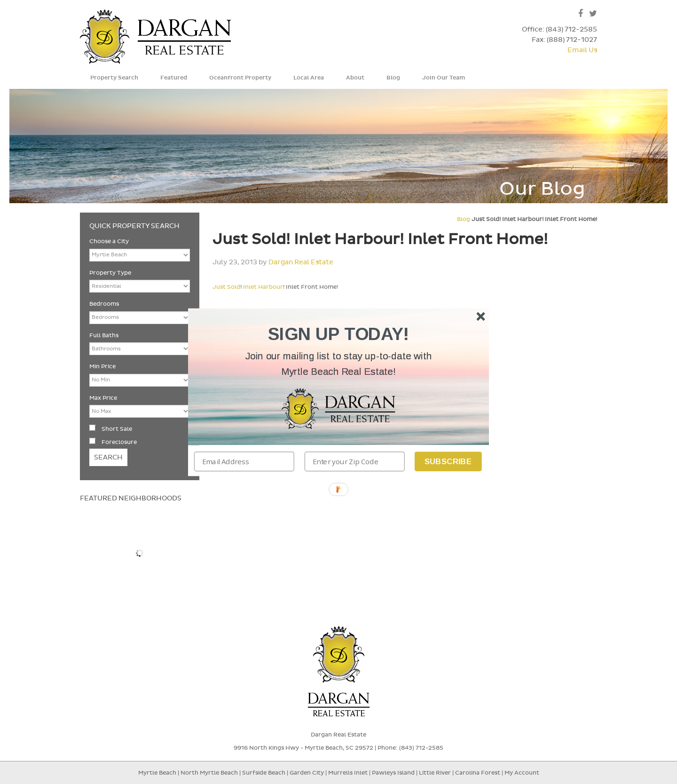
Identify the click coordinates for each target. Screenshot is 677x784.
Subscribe (448, 461)
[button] (338, 364)
